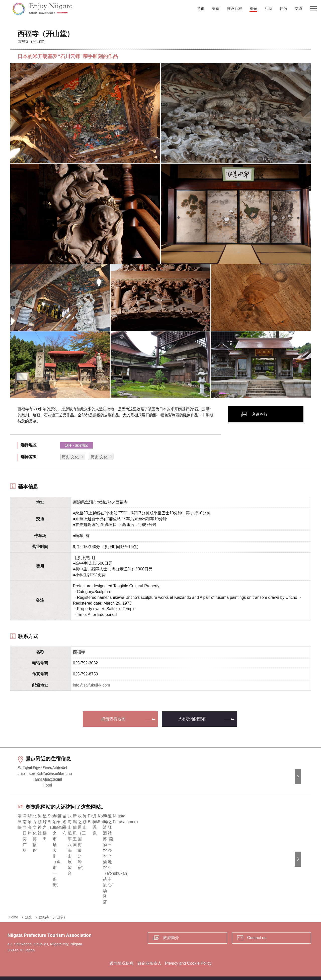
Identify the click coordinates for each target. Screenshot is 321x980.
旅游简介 (171, 931)
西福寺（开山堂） (53, 910)
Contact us (257, 931)
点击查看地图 (113, 719)
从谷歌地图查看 (192, 719)
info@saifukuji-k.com (92, 685)
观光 (29, 910)
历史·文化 (70, 457)
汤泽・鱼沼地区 (77, 445)
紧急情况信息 (122, 956)
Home (13, 910)
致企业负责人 (149, 956)
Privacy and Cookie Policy (188, 956)
